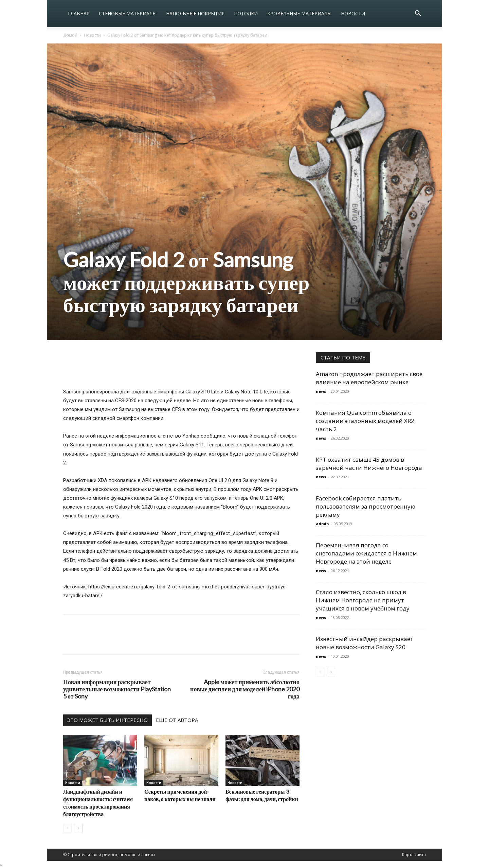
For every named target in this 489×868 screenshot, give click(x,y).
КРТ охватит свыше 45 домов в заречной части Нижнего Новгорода (369, 464)
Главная (79, 13)
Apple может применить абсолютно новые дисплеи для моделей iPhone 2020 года (245, 689)
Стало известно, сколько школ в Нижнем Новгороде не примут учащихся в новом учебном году (363, 600)
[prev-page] (67, 828)
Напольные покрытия (195, 13)
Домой (70, 35)
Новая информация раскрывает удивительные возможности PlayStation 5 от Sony (117, 689)
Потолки (246, 13)
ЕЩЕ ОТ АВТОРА (177, 720)
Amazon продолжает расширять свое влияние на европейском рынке (369, 378)
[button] (418, 14)
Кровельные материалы (299, 13)
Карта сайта (414, 855)
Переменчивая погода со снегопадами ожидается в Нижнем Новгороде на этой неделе (366, 553)
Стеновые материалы (128, 13)
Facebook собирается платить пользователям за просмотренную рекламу (366, 506)
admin (322, 524)
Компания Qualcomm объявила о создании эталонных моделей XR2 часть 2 (365, 421)
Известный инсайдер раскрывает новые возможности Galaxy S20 (365, 643)
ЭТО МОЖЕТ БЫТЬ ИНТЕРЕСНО (107, 720)
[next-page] (78, 828)
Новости (353, 13)
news (321, 391)
